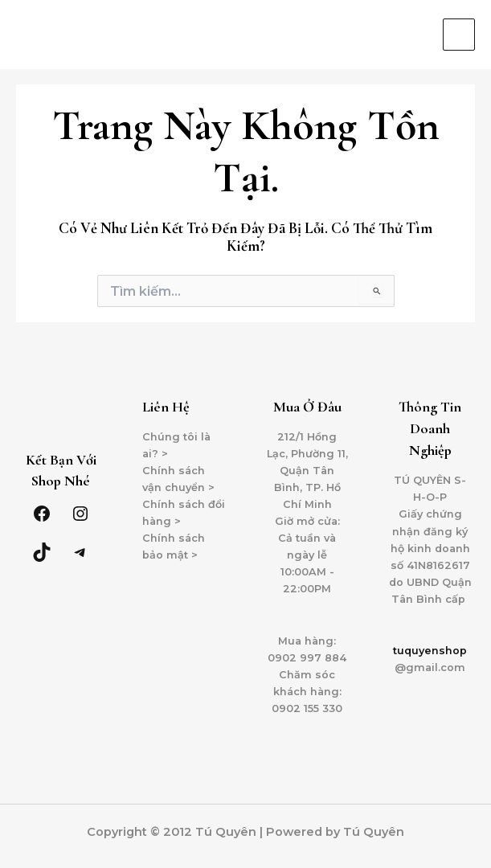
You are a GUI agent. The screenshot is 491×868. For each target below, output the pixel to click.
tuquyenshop (430, 651)
